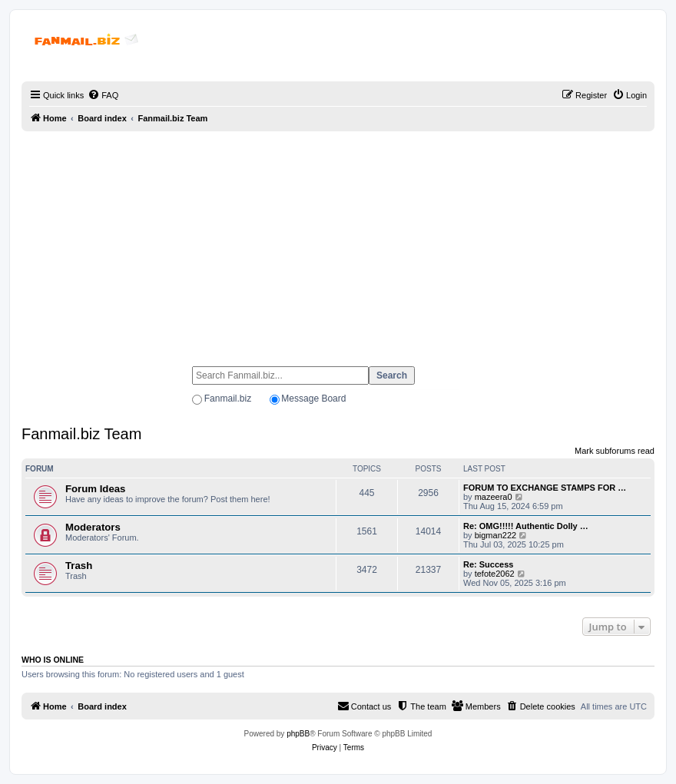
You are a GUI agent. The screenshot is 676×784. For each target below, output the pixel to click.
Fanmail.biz (228, 399)
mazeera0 (494, 497)
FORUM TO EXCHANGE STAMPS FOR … (545, 488)
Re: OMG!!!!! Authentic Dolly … (526, 526)
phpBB (298, 734)
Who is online (53, 660)
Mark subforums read (615, 451)
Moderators (93, 527)
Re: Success (488, 564)
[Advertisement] (338, 242)
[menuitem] (103, 95)
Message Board (313, 399)
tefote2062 (495, 574)
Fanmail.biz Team (81, 434)
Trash (79, 566)
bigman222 (495, 535)
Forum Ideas (95, 489)
